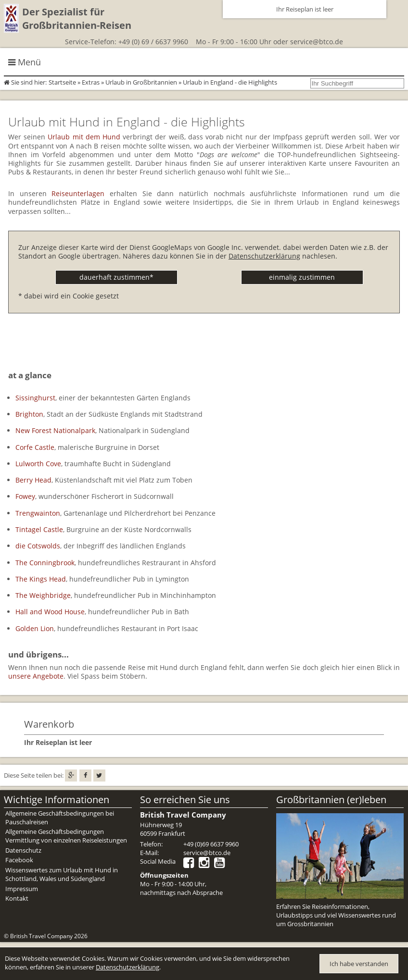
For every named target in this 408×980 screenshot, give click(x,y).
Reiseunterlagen (78, 193)
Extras (91, 82)
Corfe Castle (35, 447)
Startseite (62, 82)
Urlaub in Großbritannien (141, 82)
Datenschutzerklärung (264, 256)
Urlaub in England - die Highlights (230, 82)
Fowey (25, 496)
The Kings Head (41, 579)
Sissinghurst (35, 398)
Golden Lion (35, 628)
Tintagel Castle (39, 529)
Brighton (29, 414)
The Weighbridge (43, 595)
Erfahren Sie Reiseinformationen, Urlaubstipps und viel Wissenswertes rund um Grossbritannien (336, 915)
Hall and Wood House (50, 612)
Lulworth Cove (38, 464)
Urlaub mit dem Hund (84, 137)
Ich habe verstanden (359, 964)
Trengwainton (38, 513)
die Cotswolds (38, 546)
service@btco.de (317, 42)
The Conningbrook (45, 563)
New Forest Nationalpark (55, 430)
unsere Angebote (36, 676)
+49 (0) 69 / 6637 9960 (153, 42)
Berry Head (33, 480)
